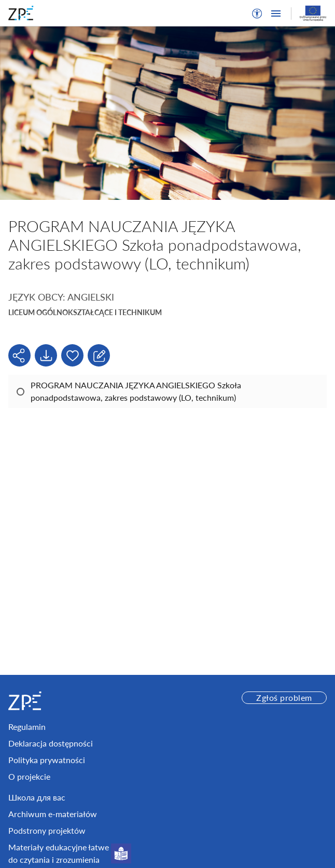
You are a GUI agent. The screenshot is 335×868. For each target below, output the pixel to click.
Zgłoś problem (284, 697)
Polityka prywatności (47, 760)
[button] (257, 13)
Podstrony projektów (47, 830)
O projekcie (29, 776)
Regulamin (27, 727)
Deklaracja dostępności (51, 743)
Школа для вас (37, 797)
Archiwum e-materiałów (53, 814)
